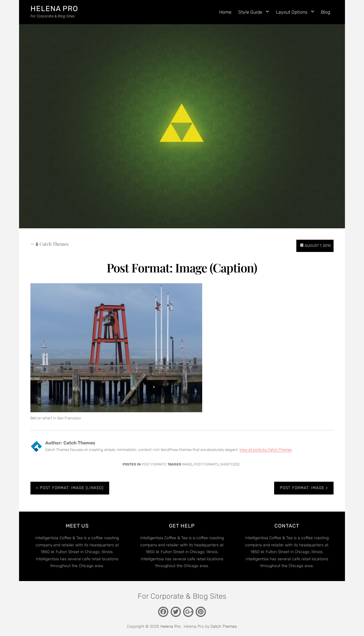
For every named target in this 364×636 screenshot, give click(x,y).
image (187, 464)
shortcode (230, 464)
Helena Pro (54, 9)
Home (225, 12)
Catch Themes (54, 244)
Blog (326, 12)
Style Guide (250, 12)
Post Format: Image (302, 488)
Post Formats (154, 464)
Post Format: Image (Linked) (72, 488)
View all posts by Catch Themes (266, 450)
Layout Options (292, 12)
